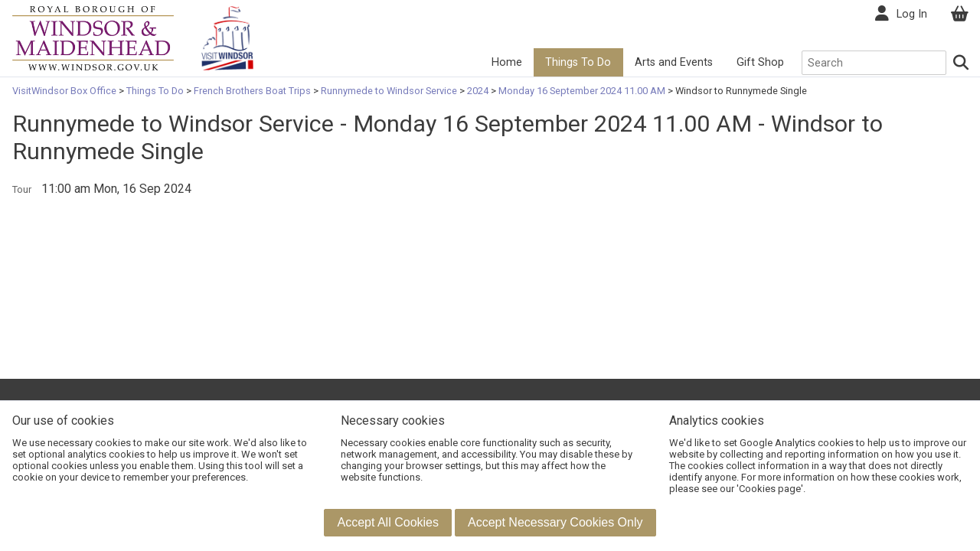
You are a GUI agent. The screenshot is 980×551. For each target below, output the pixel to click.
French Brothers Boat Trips (252, 91)
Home (507, 62)
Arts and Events (674, 62)
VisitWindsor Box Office (65, 91)
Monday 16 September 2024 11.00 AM (582, 91)
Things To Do (578, 62)
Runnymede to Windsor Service (389, 91)
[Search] (962, 63)
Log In (912, 14)
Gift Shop (760, 62)
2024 (478, 91)
